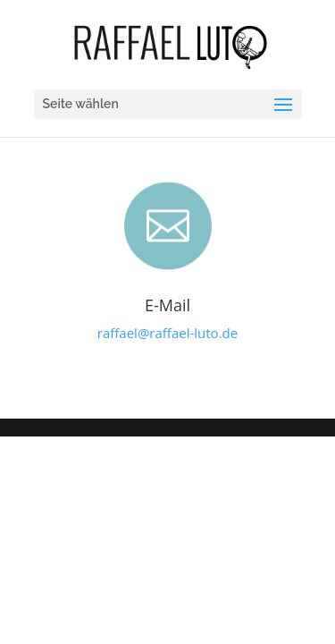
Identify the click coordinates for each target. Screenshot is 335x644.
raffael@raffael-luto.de (167, 333)
